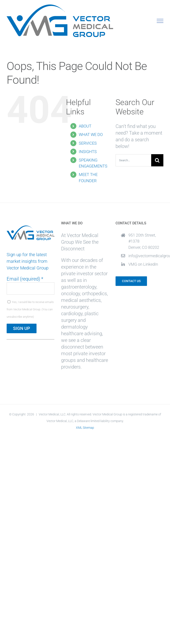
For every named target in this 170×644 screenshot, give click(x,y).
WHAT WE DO (91, 135)
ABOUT (85, 126)
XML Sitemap (85, 428)
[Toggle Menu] (160, 21)
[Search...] (133, 160)
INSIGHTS (88, 152)
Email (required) (25, 279)
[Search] (157, 160)
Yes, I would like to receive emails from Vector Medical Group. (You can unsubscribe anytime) (30, 309)
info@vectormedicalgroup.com (146, 256)
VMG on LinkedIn (143, 264)
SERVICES (88, 143)
